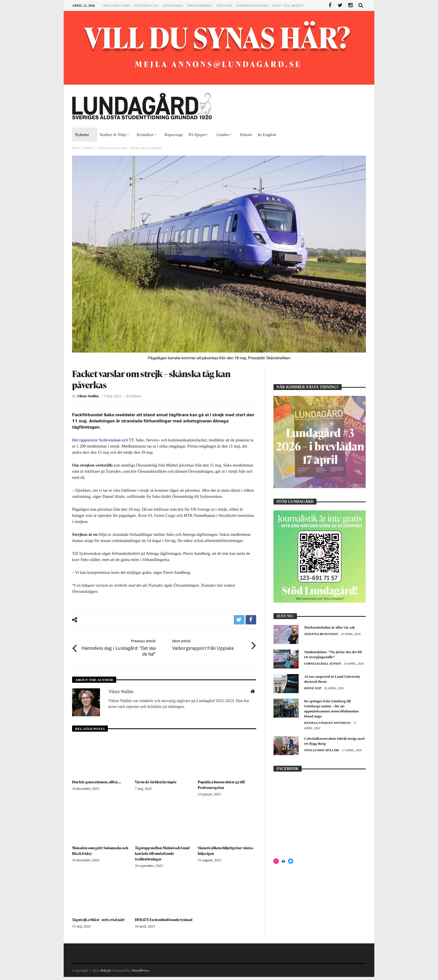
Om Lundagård (116, 6)
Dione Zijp (313, 688)
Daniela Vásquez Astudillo (328, 723)
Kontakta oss (146, 6)
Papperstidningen (252, 6)
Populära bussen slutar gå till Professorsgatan (223, 782)
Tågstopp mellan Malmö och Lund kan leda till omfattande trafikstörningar (160, 851)
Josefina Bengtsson (322, 634)
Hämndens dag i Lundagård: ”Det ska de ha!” (118, 646)
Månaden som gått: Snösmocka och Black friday (99, 848)
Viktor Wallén (88, 396)
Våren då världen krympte (157, 780)
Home (76, 148)
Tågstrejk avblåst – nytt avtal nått (100, 917)
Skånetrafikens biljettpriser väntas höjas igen (222, 848)
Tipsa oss (224, 6)
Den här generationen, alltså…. (98, 780)
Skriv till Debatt (288, 6)
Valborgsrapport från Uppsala (203, 643)
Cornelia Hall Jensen (323, 663)
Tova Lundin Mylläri (322, 750)
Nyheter (88, 148)
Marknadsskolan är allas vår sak (330, 627)
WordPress (140, 973)
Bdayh (106, 973)
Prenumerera (200, 6)
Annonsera (173, 6)
